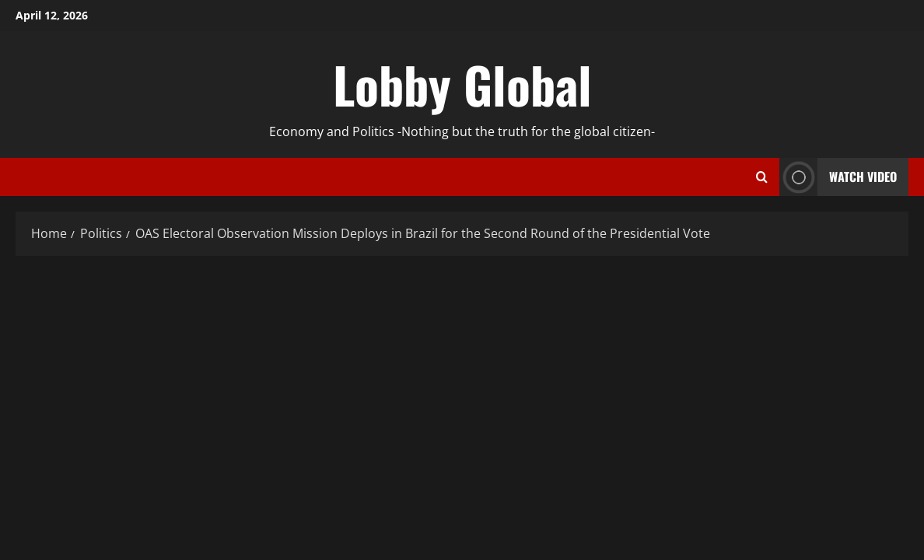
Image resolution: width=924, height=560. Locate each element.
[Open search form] (762, 177)
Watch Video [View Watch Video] (838, 177)
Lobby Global (462, 84)
